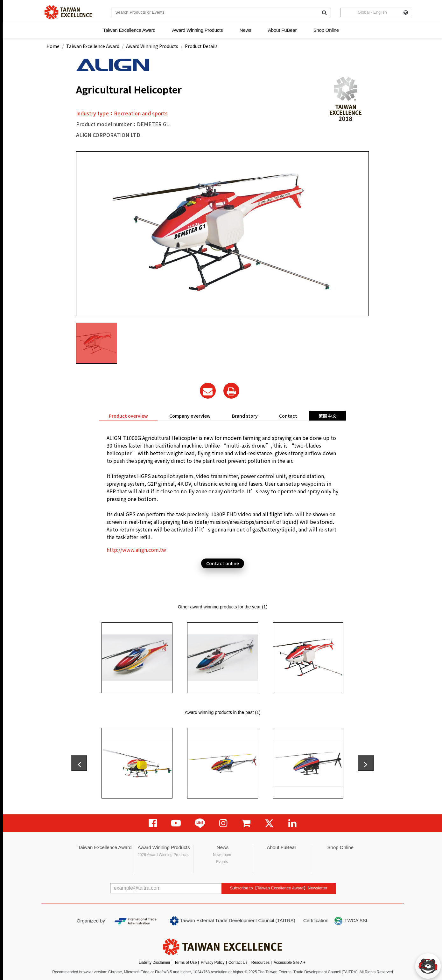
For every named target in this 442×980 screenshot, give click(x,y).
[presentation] (79, 763)
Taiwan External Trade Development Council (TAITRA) (232, 921)
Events (222, 862)
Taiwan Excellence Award (129, 30)
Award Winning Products (198, 30)
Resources (260, 963)
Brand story (245, 416)
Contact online (223, 563)
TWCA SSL (351, 921)
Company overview (190, 416)
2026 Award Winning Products (163, 855)
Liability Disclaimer (154, 963)
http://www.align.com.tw (136, 550)
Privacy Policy (213, 963)
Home (53, 46)
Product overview (128, 416)
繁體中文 (327, 416)
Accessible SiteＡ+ (290, 963)
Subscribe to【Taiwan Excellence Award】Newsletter (278, 888)
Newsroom (222, 855)
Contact (288, 416)
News (246, 30)
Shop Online (326, 30)
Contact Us (238, 963)
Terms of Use (186, 963)
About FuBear (282, 30)
